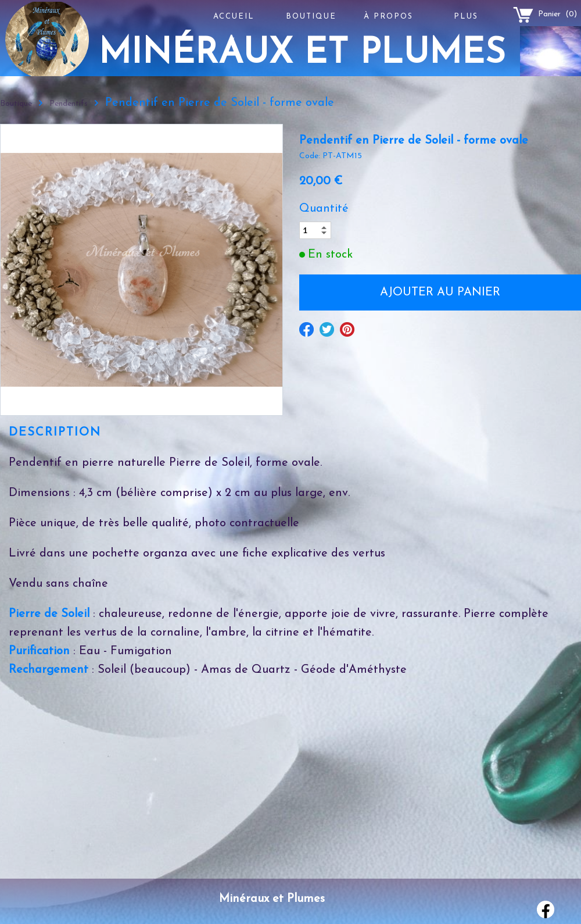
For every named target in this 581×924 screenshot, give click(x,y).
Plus (466, 17)
